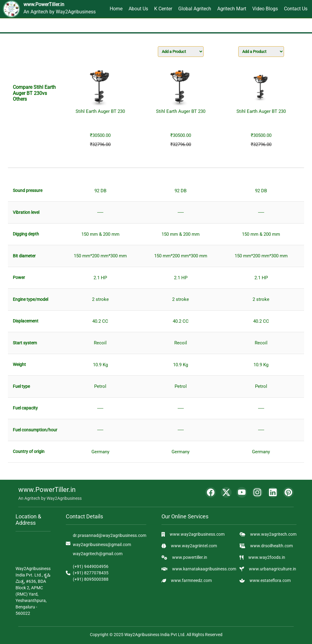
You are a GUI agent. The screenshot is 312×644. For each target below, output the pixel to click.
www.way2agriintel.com (194, 546)
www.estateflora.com (270, 580)
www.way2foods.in (267, 557)
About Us (138, 9)
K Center (163, 9)
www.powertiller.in (190, 557)
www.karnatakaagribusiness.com (204, 569)
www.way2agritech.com (273, 534)
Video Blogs (265, 9)
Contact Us (296, 9)
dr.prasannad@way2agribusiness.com (110, 535)
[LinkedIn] (273, 492)
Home (116, 9)
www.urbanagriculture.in (273, 569)
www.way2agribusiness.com (197, 534)
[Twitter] (226, 492)
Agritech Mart (232, 9)
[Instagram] (257, 492)
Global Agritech (195, 9)
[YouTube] (242, 492)
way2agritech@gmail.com (98, 554)
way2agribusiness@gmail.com (102, 545)
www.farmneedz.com (191, 580)
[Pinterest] (288, 492)
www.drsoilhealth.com (271, 546)
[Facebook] (211, 492)
